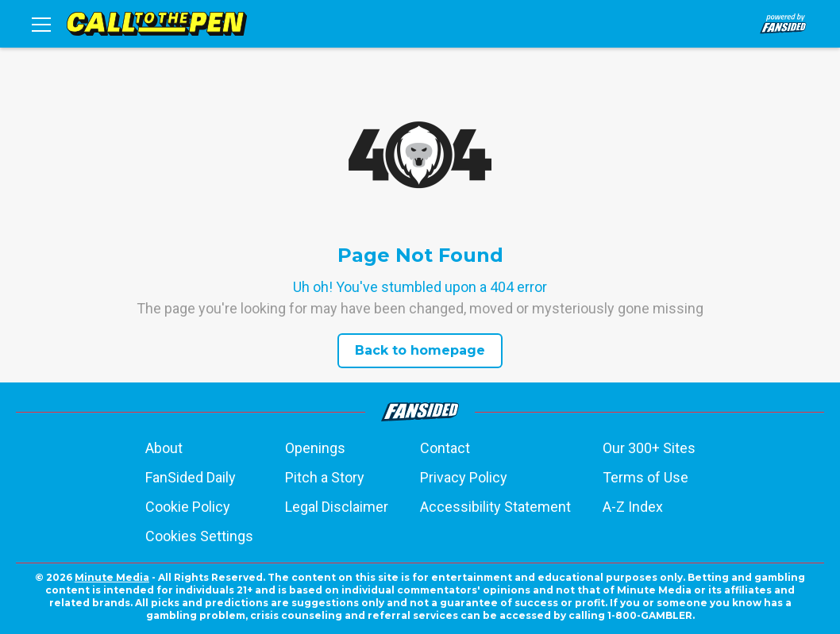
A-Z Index (633, 507)
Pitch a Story (325, 477)
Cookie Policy (188, 507)
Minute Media (112, 577)
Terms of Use (645, 477)
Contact (445, 448)
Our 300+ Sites (649, 448)
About (164, 448)
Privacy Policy (464, 477)
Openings (315, 448)
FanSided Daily (191, 477)
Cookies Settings (199, 536)
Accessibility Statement (495, 507)
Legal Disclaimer (337, 507)
